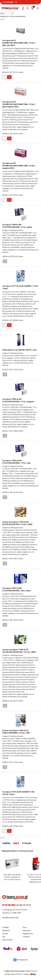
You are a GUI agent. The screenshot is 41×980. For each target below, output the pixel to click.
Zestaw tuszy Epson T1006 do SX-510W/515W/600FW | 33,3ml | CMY (16, 732)
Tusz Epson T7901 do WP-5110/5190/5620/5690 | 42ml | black (16, 589)
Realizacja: (30, 974)
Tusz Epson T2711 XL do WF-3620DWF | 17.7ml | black (20, 287)
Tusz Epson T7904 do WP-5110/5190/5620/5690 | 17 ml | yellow (17, 226)
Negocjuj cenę (28, 934)
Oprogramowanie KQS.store (14, 974)
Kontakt (5, 934)
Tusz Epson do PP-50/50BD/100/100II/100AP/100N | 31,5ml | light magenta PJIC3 (19, 104)
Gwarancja (26, 930)
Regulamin (6, 930)
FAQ (4, 937)
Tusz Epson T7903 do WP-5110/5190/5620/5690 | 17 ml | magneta (18, 400)
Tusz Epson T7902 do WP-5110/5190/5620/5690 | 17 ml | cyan (16, 462)
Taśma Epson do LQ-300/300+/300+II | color (20, 350)
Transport (26, 937)
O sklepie (5, 927)
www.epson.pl (20, 63)
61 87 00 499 (9, 2)
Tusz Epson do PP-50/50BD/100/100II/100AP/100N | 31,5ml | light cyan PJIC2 (19, 43)
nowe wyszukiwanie (18, 16)
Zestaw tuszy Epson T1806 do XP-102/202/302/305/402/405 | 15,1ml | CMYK (19, 651)
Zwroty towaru (7, 940)
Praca (25, 927)
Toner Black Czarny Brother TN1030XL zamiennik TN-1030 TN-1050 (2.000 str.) (12, 877)
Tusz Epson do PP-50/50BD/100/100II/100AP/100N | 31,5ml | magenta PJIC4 (19, 166)
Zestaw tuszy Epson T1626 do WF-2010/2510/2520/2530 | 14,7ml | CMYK (17, 523)
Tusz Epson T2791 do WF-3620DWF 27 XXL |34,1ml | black (18, 793)
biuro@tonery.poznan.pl (10, 917)
